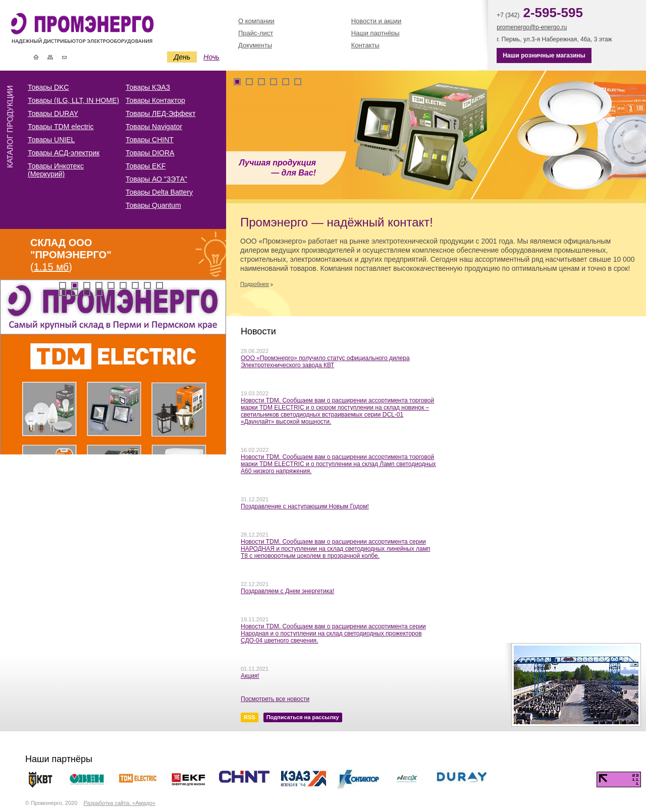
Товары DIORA (150, 153)
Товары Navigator (154, 127)
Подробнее (255, 284)
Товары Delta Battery (159, 192)
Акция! (250, 676)
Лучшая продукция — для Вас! (278, 168)
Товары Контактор (155, 100)
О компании (256, 21)
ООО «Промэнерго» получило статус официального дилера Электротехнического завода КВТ (325, 362)
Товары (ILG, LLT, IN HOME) (73, 100)
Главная (36, 57)
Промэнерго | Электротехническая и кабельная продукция (99, 30)
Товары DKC (48, 87)
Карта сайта (50, 57)
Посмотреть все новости (275, 699)
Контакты (64, 57)
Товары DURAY (53, 113)
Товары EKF (146, 166)
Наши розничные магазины (544, 55)
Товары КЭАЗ (148, 87)
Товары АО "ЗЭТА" (156, 179)
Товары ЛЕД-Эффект (160, 113)
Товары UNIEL (51, 140)
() (71, 255)
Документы (255, 45)
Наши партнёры (375, 33)
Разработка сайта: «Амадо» (119, 803)
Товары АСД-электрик (64, 153)
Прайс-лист (256, 33)
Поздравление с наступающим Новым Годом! (305, 506)
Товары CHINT (150, 140)
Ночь (211, 57)
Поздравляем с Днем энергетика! (287, 591)
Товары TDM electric (61, 127)
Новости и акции (376, 21)
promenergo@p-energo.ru (532, 27)
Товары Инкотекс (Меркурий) (56, 170)
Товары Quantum (153, 205)
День (182, 57)
